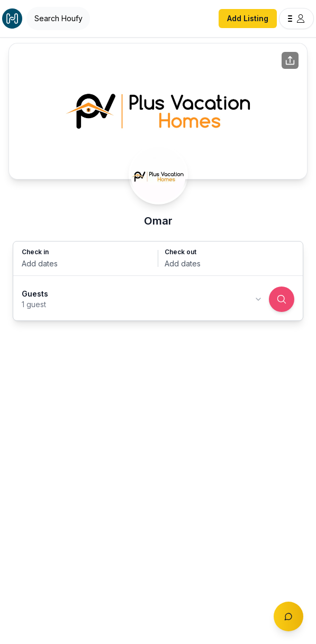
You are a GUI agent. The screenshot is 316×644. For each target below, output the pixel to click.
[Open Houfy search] (58, 19)
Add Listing (248, 18)
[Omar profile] (158, 175)
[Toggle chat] (288, 616)
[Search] (282, 299)
